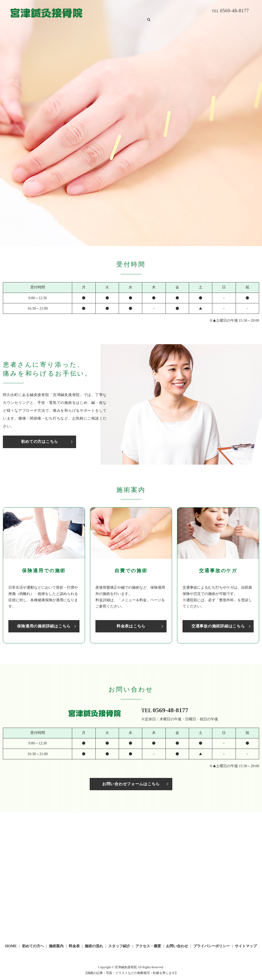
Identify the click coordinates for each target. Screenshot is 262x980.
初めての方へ (110, 11)
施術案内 (131, 11)
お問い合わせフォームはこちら (131, 784)
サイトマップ (246, 947)
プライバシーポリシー (212, 947)
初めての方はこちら (33, 442)
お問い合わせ (95, 19)
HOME (90, 11)
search (112, 19)
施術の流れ (164, 11)
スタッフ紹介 (187, 11)
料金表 (147, 11)
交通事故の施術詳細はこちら (218, 626)
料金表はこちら (131, 626)
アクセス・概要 (148, 947)
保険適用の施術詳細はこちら (44, 626)
